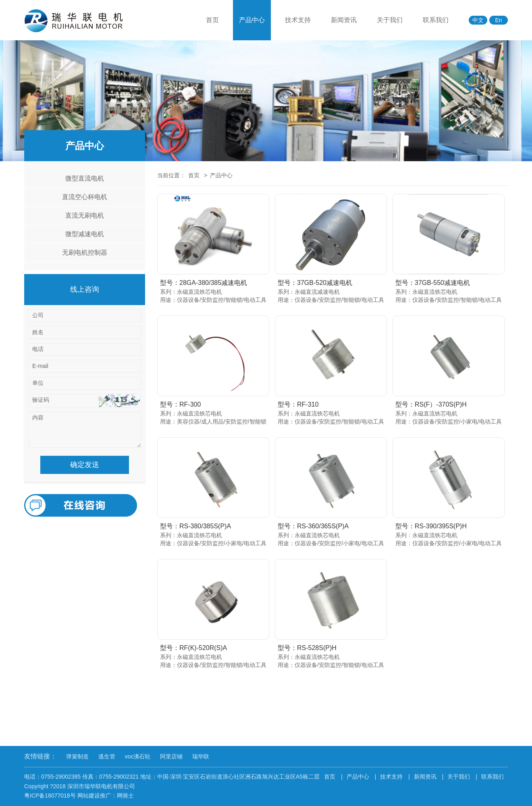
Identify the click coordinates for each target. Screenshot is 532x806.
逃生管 (107, 756)
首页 (212, 20)
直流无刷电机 (85, 215)
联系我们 (436, 20)
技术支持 (298, 20)
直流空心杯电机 (85, 197)
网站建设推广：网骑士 (106, 796)
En (498, 20)
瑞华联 (201, 756)
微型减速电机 (85, 234)
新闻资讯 (344, 20)
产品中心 (252, 20)
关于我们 (390, 20)
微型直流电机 (85, 178)
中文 (478, 20)
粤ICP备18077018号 (50, 796)
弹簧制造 (77, 756)
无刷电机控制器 (85, 252)
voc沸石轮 (138, 756)
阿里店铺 (171, 756)
